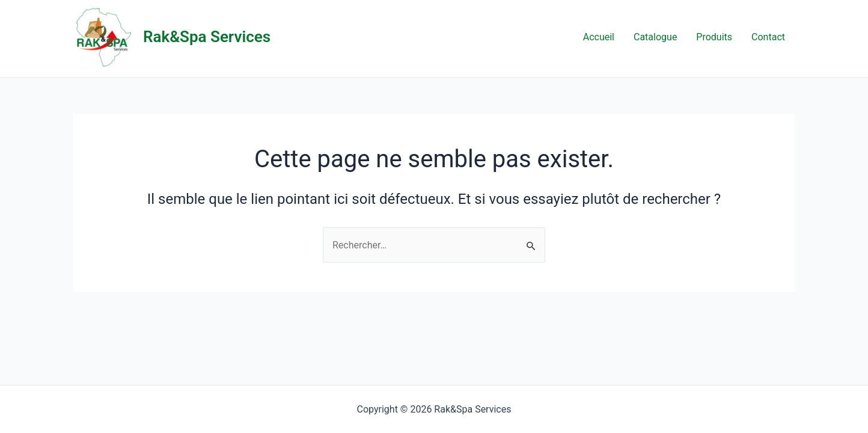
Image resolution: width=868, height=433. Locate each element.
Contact (768, 37)
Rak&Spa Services (207, 37)
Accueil (599, 37)
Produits (714, 37)
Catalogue (655, 37)
